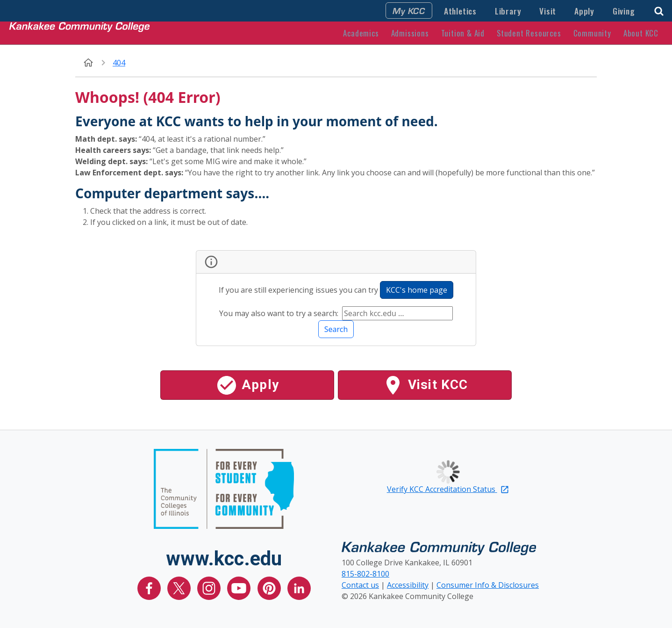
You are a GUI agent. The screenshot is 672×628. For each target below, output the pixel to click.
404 (119, 63)
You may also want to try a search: (280, 313)
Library (508, 11)
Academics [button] (361, 33)
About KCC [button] (641, 33)
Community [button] (592, 33)
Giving (624, 11)
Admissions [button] (410, 33)
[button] (659, 10)
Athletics (460, 11)
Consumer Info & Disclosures (488, 585)
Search (336, 329)
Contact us (360, 585)
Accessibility (408, 585)
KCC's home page (417, 290)
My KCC (409, 10)
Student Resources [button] (529, 33)
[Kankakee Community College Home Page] (79, 33)
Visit (548, 11)
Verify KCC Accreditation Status (448, 489)
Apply (584, 11)
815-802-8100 (365, 574)
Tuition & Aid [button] (463, 33)
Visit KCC (425, 385)
